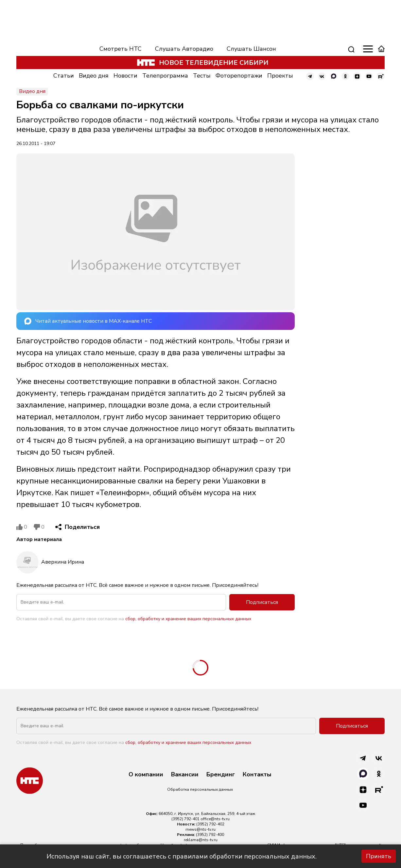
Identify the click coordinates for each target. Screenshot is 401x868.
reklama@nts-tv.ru (201, 840)
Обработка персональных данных (200, 789)
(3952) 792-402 (210, 824)
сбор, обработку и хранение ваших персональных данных (188, 619)
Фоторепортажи (239, 76)
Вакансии (185, 775)
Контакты (257, 775)
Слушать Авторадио (184, 49)
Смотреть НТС (121, 49)
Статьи (64, 76)
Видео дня (94, 76)
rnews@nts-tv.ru (200, 829)
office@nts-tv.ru (215, 819)
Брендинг (221, 775)
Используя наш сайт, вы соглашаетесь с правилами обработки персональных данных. (182, 856)
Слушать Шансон (251, 49)
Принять (379, 856)
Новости (125, 76)
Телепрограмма (165, 76)
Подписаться (262, 602)
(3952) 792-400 (210, 835)
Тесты (202, 76)
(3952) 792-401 (185, 819)
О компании (146, 775)
